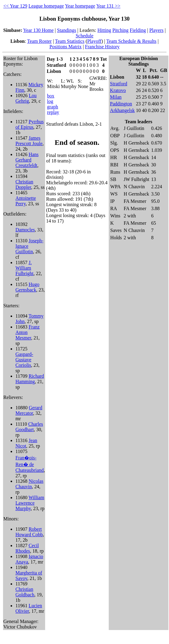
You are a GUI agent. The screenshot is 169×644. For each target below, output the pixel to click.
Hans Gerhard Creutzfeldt (27, 160)
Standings (66, 30)
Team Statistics (70, 41)
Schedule (85, 36)
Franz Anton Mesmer (28, 332)
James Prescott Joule (29, 141)
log (50, 101)
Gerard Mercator (29, 410)
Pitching (120, 30)
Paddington (121, 104)
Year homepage (80, 6)
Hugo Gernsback (27, 287)
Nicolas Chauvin (29, 484)
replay (53, 112)
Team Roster (40, 41)
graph (52, 107)
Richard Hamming (30, 379)
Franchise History (102, 47)
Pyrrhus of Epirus (30, 124)
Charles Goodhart (29, 427)
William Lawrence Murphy (30, 503)
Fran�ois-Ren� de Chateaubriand (30, 464)
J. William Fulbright (25, 268)
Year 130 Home (38, 30)
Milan (116, 97)
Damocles (25, 230)
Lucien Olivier (29, 608)
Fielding (138, 30)
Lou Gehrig (26, 98)
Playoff (94, 41)
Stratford (119, 84)
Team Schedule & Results (131, 41)
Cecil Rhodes (27, 548)
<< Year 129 (15, 6)
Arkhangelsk (122, 110)
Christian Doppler (24, 184)
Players (156, 30)
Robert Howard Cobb (29, 532)
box (51, 96)
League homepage (46, 6)
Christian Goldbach (25, 592)
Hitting (104, 30)
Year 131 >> (108, 6)
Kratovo (118, 90)
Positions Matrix (65, 47)
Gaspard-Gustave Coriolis (24, 360)
